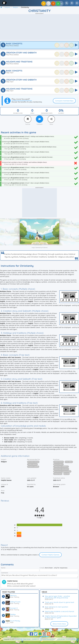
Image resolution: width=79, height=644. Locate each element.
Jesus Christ (58, 464)
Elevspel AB (18, 639)
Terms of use (61, 639)
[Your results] (62, 4)
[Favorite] (28, 119)
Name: (3, 568)
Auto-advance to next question (56, 607)
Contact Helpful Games (50, 555)
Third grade (32, 464)
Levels (32, 113)
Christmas (58, 474)
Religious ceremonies (62, 471)
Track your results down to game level (59, 602)
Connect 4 (14, 608)
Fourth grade (33, 467)
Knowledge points (47, 113)
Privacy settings (71, 639)
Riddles (13, 614)
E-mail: (42, 568)
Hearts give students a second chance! (59, 611)
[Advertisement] (39, 27)
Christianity (59, 462)
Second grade (33, 462)
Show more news (59, 624)
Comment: (5, 573)
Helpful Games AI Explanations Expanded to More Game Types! (61, 617)
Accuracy (61, 113)
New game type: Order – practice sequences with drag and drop (57, 597)
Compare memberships (64, 101)
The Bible (69, 462)
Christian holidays (61, 469)
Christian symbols (61, 467)
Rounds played (18, 113)
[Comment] (39, 119)
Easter (66, 474)
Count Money (15, 621)
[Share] (51, 119)
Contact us (36, 639)
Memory (13, 595)
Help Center (27, 639)
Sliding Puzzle (15, 602)
